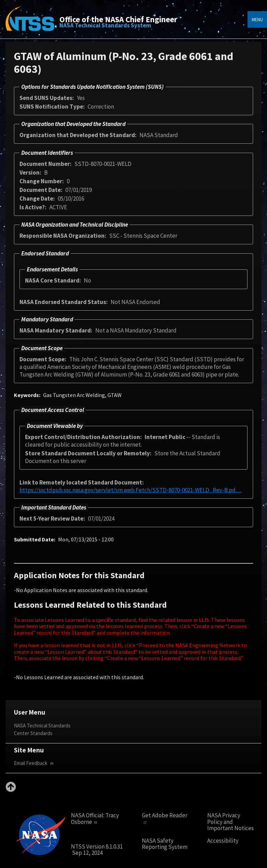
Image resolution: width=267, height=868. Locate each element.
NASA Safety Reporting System (165, 844)
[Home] (30, 24)
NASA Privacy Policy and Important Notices (230, 822)
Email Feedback (34, 763)
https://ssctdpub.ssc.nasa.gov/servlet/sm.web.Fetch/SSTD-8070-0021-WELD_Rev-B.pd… (130, 490)
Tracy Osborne (95, 819)
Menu (257, 19)
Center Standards (33, 733)
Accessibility (223, 841)
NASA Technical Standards (42, 726)
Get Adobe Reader (165, 818)
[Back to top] (11, 790)
